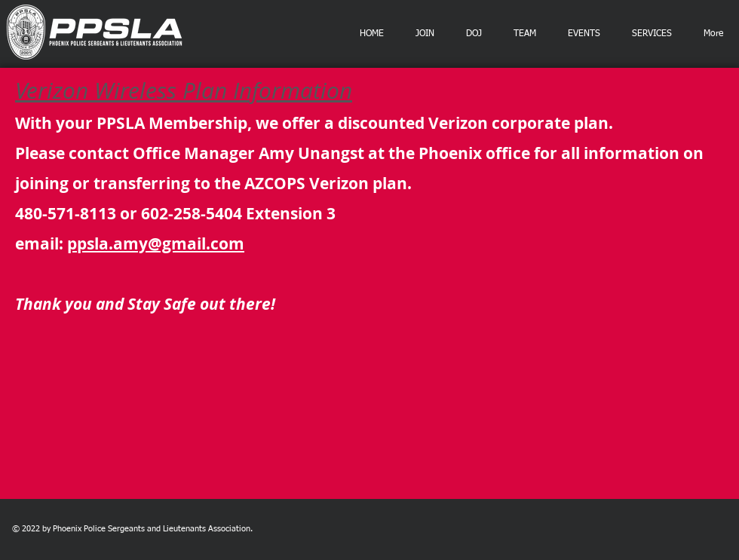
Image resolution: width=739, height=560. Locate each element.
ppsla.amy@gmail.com (156, 244)
